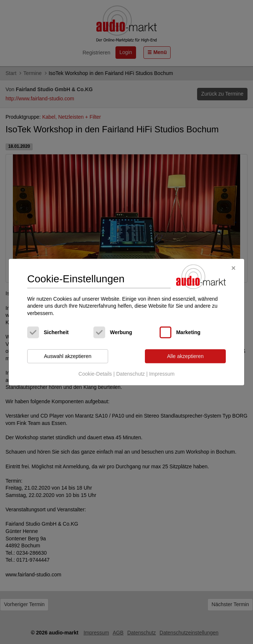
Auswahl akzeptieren (67, 356)
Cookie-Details (95, 374)
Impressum (162, 374)
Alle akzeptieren (185, 356)
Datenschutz (131, 374)
